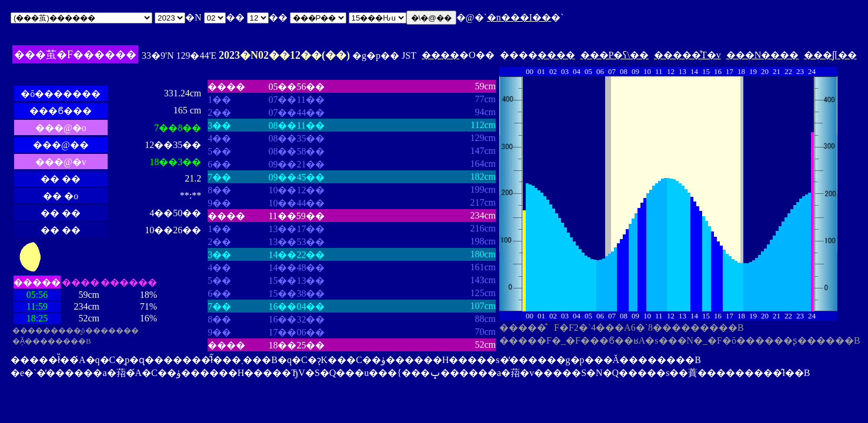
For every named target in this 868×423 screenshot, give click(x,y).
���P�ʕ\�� (615, 55)
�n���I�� (519, 17)
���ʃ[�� (830, 55)
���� (440, 55)
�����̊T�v (687, 55)
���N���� (763, 55)
